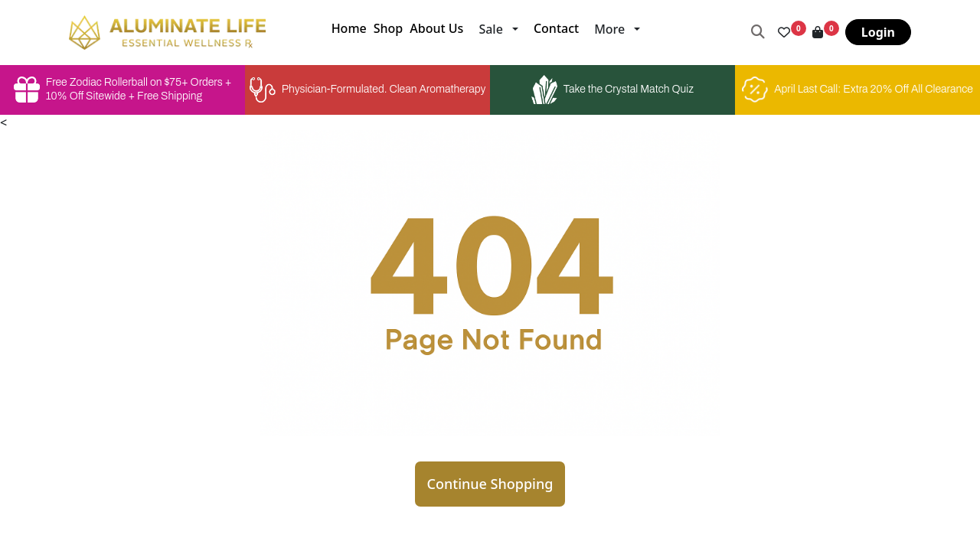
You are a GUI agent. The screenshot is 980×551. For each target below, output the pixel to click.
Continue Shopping (490, 484)
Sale (490, 29)
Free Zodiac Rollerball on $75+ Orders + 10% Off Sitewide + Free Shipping (122, 90)
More (609, 29)
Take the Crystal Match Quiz (612, 90)
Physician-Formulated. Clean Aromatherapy (367, 90)
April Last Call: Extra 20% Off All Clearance (857, 90)
